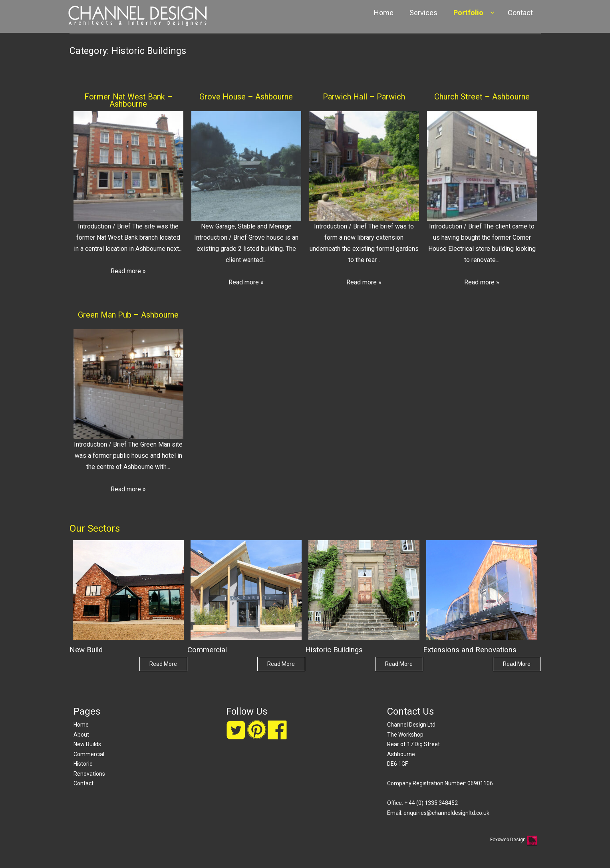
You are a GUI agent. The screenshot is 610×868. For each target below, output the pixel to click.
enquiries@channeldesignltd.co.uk (446, 813)
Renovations (89, 774)
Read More (163, 664)
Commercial (89, 754)
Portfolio (468, 13)
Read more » (128, 271)
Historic (83, 764)
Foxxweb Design (509, 840)
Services (423, 13)
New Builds (87, 744)
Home (384, 13)
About (81, 735)
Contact (520, 13)
